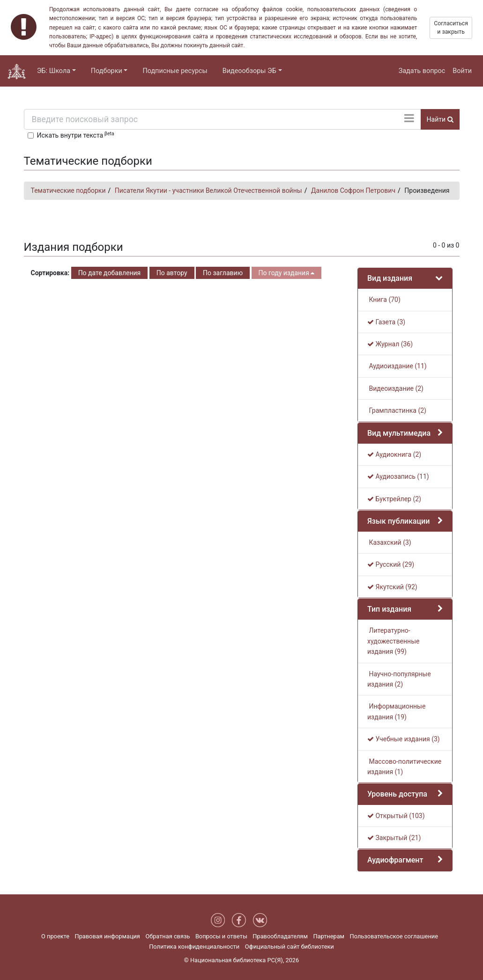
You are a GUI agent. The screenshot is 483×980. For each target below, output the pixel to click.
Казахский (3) (389, 542)
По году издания (287, 273)
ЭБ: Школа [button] (54, 71)
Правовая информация (108, 936)
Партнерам (329, 936)
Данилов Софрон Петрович (353, 190)
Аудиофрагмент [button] (395, 860)
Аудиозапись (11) (398, 476)
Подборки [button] (107, 71)
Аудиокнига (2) (394, 454)
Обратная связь (167, 936)
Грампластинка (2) (397, 410)
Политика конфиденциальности (194, 947)
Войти (462, 71)
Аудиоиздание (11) (397, 366)
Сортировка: (50, 273)
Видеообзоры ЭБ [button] (249, 71)
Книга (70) (384, 300)
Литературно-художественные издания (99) (393, 641)
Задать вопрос (422, 71)
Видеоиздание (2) (395, 388)
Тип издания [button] (389, 609)
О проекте (55, 936)
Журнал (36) (390, 344)
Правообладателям (280, 936)
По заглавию (223, 273)
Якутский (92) (392, 587)
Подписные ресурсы (175, 71)
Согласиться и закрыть (451, 28)
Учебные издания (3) (404, 739)
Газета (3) (386, 322)
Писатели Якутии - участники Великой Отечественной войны (208, 190)
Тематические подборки (68, 190)
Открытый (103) (396, 816)
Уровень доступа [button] (397, 794)
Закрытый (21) (394, 838)
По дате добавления (110, 273)
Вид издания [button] (390, 278)
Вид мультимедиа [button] (399, 433)
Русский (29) (391, 564)
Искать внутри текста (76, 135)
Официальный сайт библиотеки (290, 947)
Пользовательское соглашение (394, 936)
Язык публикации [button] (398, 521)
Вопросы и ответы (221, 936)
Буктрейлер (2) (394, 499)
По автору (172, 273)
